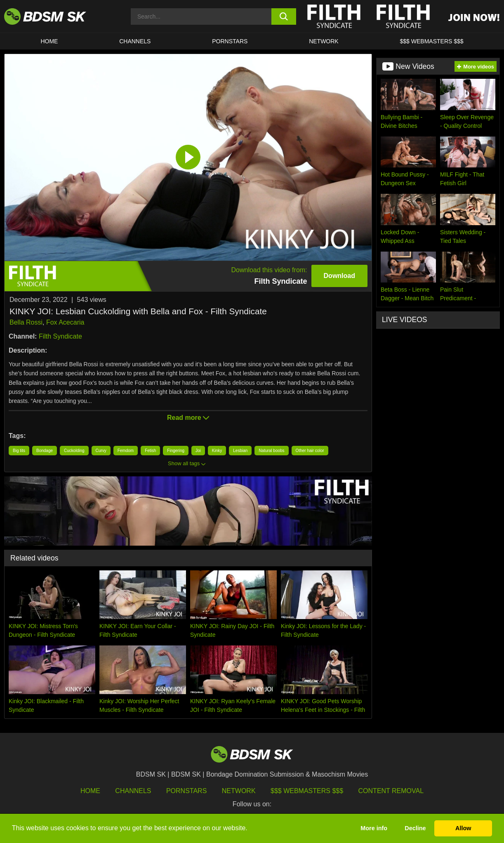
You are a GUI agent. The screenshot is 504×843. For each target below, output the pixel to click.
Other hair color (310, 451)
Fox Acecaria (65, 322)
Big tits (19, 451)
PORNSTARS (230, 41)
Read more (188, 418)
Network (324, 41)
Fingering (176, 451)
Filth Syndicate (60, 336)
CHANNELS (135, 41)
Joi (198, 451)
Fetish (150, 451)
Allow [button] (463, 828)
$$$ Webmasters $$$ (307, 791)
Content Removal (391, 791)
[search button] (284, 16)
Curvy (101, 451)
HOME (49, 41)
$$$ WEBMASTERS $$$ (432, 41)
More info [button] (374, 828)
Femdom (126, 451)
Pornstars (186, 791)
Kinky (217, 451)
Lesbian (240, 451)
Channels (133, 791)
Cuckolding (74, 451)
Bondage (45, 451)
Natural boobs (271, 451)
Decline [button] (415, 828)
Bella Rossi (26, 322)
